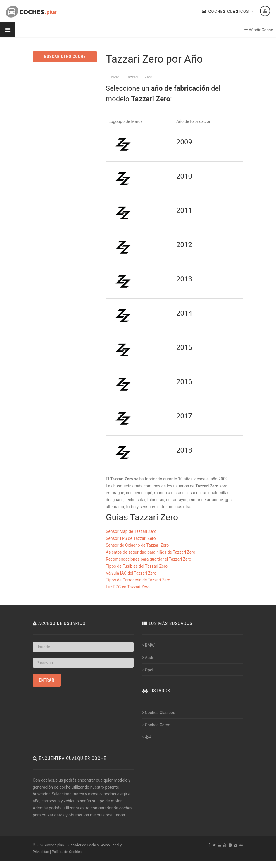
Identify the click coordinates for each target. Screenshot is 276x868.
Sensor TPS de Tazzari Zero (131, 538)
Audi (148, 658)
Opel (148, 670)
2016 (184, 382)
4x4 (147, 737)
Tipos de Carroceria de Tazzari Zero (138, 580)
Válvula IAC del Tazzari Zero (131, 573)
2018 (184, 450)
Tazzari (132, 77)
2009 (184, 142)
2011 (184, 210)
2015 (184, 347)
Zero (148, 77)
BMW (149, 645)
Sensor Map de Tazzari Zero (131, 531)
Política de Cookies (67, 852)
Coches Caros (156, 725)
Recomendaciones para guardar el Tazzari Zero (149, 559)
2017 (184, 416)
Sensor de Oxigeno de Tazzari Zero (137, 545)
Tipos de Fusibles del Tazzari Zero (137, 566)
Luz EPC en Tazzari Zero (128, 587)
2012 (184, 245)
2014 (184, 313)
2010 (184, 176)
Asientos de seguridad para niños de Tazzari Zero (151, 552)
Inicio (115, 77)
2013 (184, 279)
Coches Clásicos (225, 11)
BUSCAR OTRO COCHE (65, 57)
